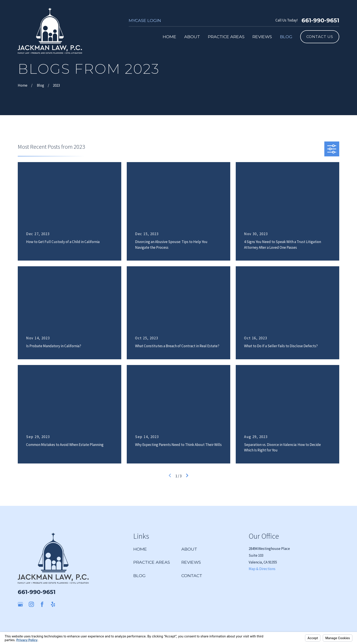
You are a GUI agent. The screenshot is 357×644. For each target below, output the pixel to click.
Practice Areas (152, 562)
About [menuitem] (192, 37)
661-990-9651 (320, 20)
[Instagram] (31, 604)
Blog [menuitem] (286, 37)
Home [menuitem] (170, 37)
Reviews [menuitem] (262, 37)
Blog (139, 576)
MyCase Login (145, 20)
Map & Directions (262, 569)
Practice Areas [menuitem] (226, 37)
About (189, 549)
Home (140, 549)
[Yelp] (53, 604)
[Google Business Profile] (20, 604)
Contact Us (320, 37)
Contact (192, 576)
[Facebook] (42, 604)
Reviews (191, 562)
